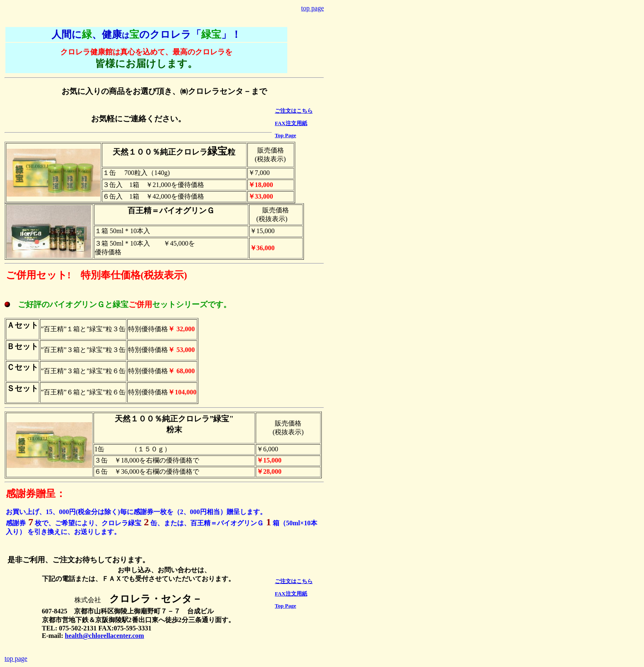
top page (312, 8)
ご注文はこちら (294, 111)
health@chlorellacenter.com (104, 636)
